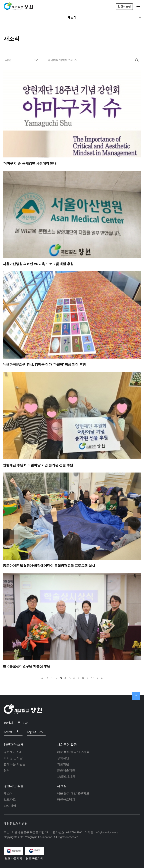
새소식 (105, 18)
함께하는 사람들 (15, 764)
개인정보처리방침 (16, 823)
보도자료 (10, 799)
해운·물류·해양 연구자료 (73, 793)
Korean (11, 732)
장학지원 (63, 758)
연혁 (7, 770)
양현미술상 (124, 6)
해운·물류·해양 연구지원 (73, 752)
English (35, 732)
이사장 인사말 (13, 758)
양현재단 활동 (14, 786)
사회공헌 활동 (67, 745)
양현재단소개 (13, 752)
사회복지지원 (66, 777)
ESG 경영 (10, 806)
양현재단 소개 (14, 745)
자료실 (62, 786)
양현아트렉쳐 (66, 799)
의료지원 (63, 764)
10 (93, 678)
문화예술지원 (66, 770)
